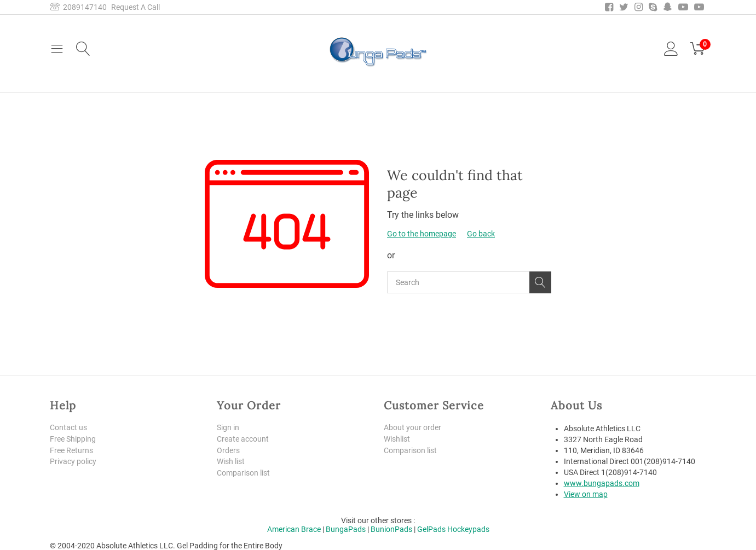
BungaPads (346, 529)
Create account (243, 439)
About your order (412, 427)
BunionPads (391, 529)
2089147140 (78, 7)
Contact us (68, 427)
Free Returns (71, 450)
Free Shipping (73, 439)
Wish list (231, 462)
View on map (586, 494)
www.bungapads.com (602, 483)
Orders (228, 450)
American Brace (294, 529)
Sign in (228, 427)
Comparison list (243, 473)
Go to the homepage (422, 234)
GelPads (431, 529)
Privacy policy (73, 462)
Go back (481, 234)
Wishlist (397, 439)
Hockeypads (468, 529)
